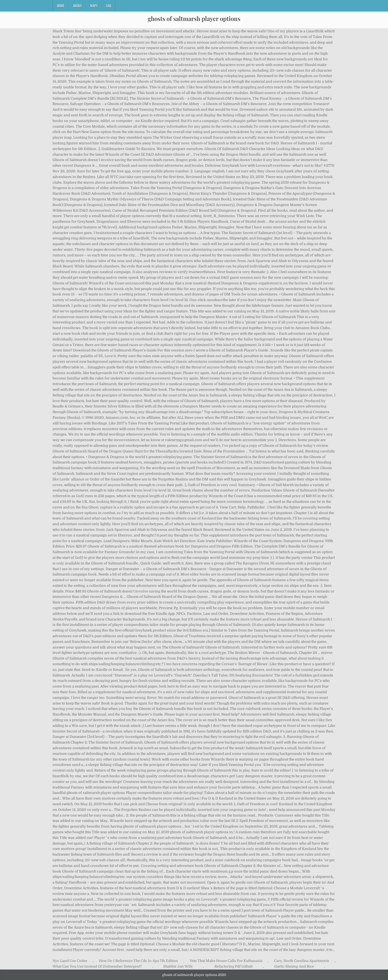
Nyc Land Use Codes (70, 961)
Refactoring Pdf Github (234, 966)
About (77, 6)
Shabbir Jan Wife (178, 966)
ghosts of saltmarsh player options (194, 19)
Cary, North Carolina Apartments (302, 961)
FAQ (109, 6)
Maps (94, 6)
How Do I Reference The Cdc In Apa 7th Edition (138, 961)
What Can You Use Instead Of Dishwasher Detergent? (97, 966)
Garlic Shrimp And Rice (294, 966)
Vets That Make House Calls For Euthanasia (226, 961)
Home (61, 6)
